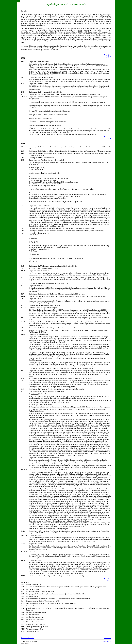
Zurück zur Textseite (27, 638)
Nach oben (108, 638)
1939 (23, 58)
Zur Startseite (107, 641)
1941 (107, 57)
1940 (107, 55)
